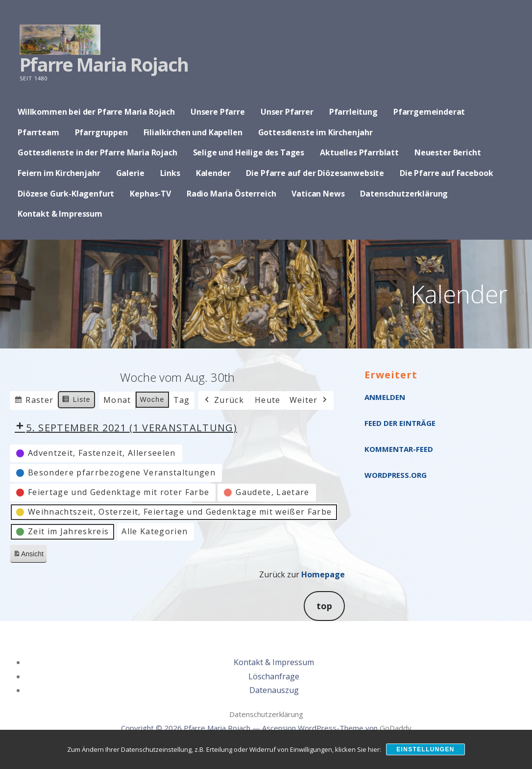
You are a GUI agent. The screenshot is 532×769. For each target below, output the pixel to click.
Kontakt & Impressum (60, 214)
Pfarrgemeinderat (429, 112)
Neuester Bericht (447, 152)
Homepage (323, 574)
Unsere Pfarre (218, 112)
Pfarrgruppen (101, 132)
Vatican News (318, 194)
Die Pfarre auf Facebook (446, 173)
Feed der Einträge (400, 423)
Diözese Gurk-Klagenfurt (66, 194)
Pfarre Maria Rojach (104, 64)
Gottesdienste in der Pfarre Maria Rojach (97, 152)
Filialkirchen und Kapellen (193, 132)
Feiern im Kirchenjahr (59, 173)
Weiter (309, 400)
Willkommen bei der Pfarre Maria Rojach (96, 112)
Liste (76, 401)
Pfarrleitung (353, 112)
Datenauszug (274, 690)
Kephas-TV (150, 194)
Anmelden (385, 397)
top (324, 606)
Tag (182, 400)
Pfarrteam (38, 132)
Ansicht (30, 556)
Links (170, 173)
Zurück (223, 400)
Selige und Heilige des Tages (249, 152)
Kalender (213, 173)
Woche (152, 399)
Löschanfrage (274, 676)
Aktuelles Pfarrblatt (359, 152)
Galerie (130, 173)
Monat (117, 400)
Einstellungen (425, 749)
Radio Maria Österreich (231, 194)
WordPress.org (396, 475)
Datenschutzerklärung (404, 194)
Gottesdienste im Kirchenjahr (316, 132)
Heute (268, 400)
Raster (34, 402)
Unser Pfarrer (287, 112)
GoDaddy (396, 728)
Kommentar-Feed (399, 449)
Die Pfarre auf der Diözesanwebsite (315, 173)
